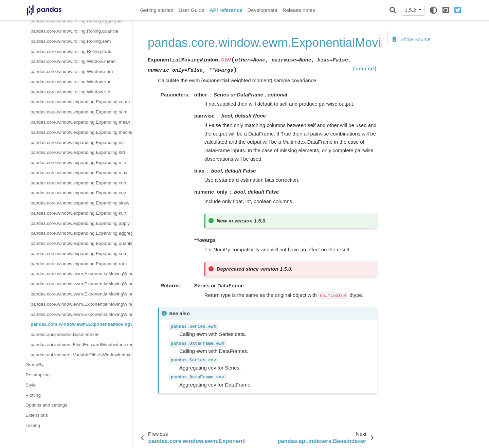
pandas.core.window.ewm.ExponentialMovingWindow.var (81, 304)
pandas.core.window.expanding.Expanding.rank (79, 264)
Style (31, 385)
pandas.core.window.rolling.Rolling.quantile (74, 31)
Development (262, 10)
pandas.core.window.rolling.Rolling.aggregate (77, 21)
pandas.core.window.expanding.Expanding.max (79, 173)
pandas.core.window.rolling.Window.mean (73, 61)
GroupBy (34, 365)
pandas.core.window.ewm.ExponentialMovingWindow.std (81, 294)
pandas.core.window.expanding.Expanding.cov (78, 193)
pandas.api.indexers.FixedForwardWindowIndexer (81, 345)
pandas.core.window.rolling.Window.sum (72, 71)
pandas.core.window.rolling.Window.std (70, 92)
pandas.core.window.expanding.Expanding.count (80, 102)
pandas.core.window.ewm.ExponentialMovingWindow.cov (81, 324)
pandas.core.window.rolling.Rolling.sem (71, 41)
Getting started (157, 10)
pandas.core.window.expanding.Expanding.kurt (78, 213)
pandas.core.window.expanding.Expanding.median (81, 132)
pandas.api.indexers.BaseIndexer (65, 334)
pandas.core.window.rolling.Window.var (71, 82)
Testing (33, 425)
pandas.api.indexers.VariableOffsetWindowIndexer (81, 355)
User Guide (192, 10)
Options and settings (46, 405)
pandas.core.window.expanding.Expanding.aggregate (81, 233)
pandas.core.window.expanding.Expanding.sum (79, 112)
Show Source (412, 39)
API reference (226, 10)
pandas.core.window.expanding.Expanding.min (78, 163)
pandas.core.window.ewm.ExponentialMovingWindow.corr (81, 314)
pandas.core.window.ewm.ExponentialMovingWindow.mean (81, 274)
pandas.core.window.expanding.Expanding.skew (80, 203)
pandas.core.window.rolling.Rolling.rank (71, 51)
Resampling (38, 375)
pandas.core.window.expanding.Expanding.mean (80, 122)
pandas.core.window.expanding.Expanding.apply (80, 223)
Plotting (33, 395)
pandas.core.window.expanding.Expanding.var (78, 142)
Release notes (299, 10)
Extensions (37, 415)
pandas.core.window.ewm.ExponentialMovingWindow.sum (81, 284)
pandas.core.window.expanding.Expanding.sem (79, 254)
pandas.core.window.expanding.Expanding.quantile (81, 243)
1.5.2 (411, 10)
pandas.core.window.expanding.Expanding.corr (79, 183)
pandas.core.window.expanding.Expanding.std (78, 152)
